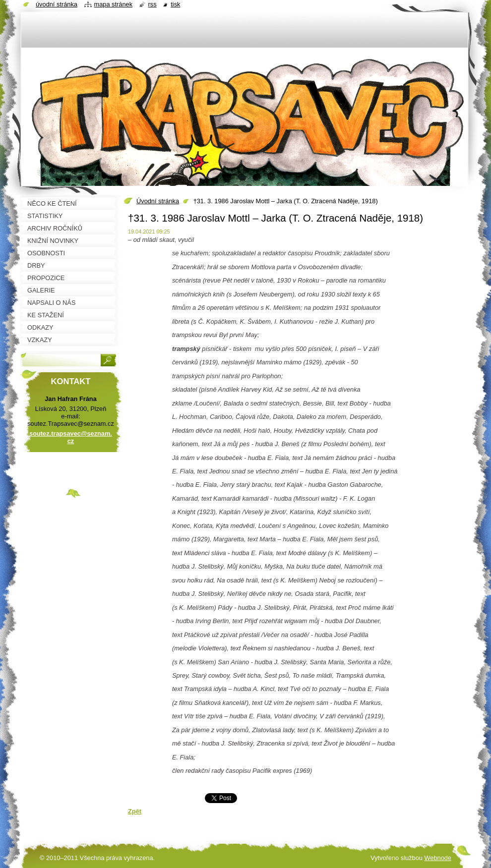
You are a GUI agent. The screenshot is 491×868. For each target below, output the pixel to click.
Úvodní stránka (158, 201)
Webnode (438, 858)
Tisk (175, 4)
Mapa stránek (114, 4)
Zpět (135, 811)
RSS (153, 4)
